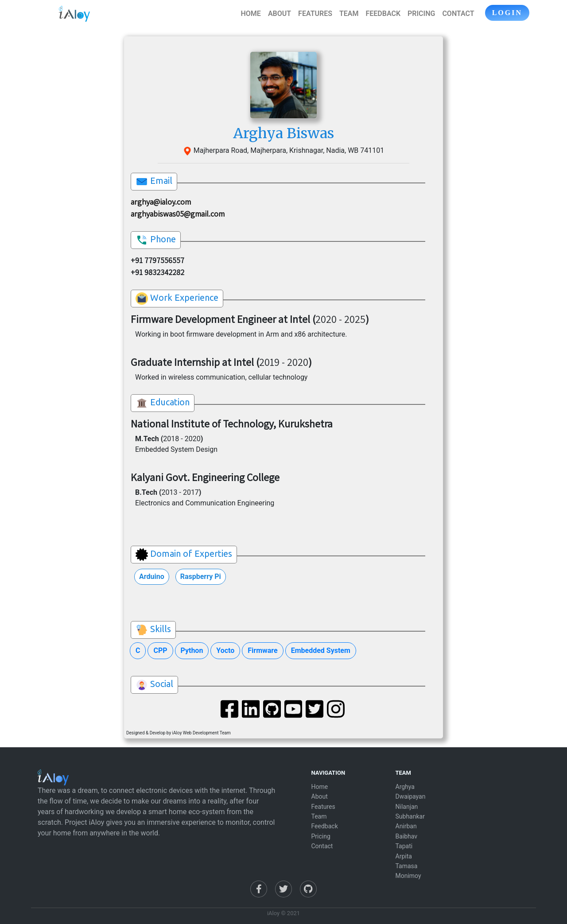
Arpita (404, 856)
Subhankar (410, 816)
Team (319, 816)
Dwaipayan (411, 796)
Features (323, 807)
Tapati (404, 846)
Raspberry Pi (201, 577)
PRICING (421, 14)
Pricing (321, 836)
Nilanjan (407, 807)
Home (320, 787)
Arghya (405, 787)
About (320, 796)
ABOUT (280, 14)
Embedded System (321, 650)
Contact (322, 846)
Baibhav (407, 836)
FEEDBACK (383, 14)
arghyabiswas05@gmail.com (178, 214)
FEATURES (315, 14)
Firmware (262, 650)
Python (192, 650)
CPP (160, 650)
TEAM (349, 14)
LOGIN (507, 13)
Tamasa (407, 866)
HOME (251, 14)
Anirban (406, 826)
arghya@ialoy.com (161, 202)
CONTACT (458, 14)
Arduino (152, 577)
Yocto (225, 650)
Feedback (325, 826)
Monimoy (408, 876)
